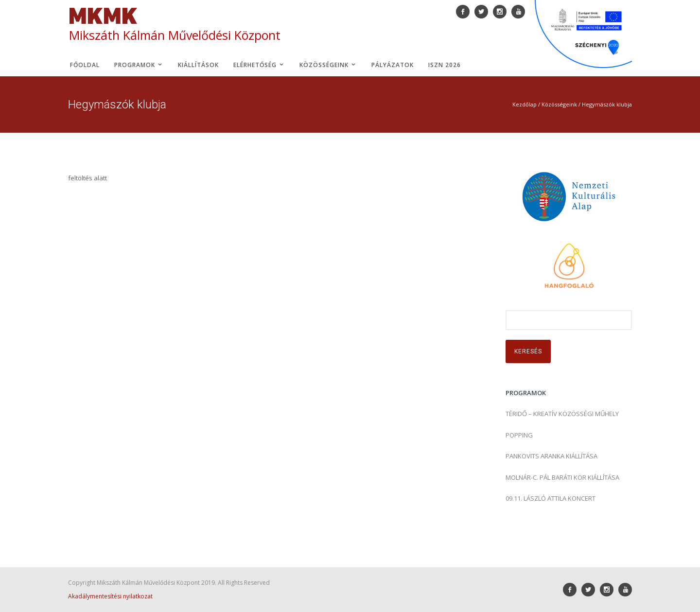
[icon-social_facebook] (572, 590)
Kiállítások (198, 65)
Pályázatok (393, 65)
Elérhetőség (259, 65)
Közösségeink (328, 65)
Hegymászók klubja (607, 104)
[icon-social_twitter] (591, 590)
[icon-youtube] (625, 590)
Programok (139, 65)
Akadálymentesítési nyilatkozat (110, 596)
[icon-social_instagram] (609, 590)
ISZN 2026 (445, 65)
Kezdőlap (525, 104)
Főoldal (85, 65)
